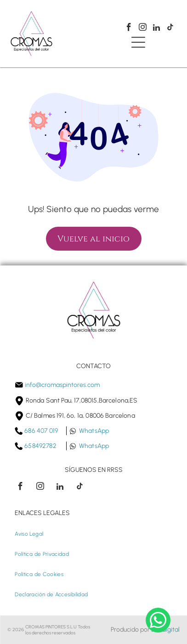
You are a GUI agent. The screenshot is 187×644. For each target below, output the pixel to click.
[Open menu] (138, 42)
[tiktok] (170, 28)
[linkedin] (156, 28)
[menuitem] (29, 534)
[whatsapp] (158, 621)
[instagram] (143, 28)
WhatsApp (94, 431)
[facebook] (129, 28)
